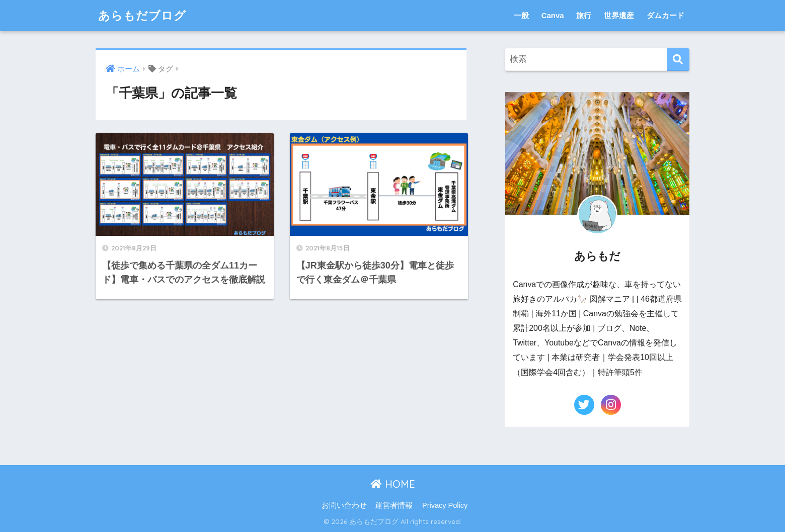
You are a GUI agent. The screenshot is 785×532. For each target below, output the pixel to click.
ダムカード (665, 15)
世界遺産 (619, 15)
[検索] (678, 60)
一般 (521, 15)
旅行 (584, 15)
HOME (393, 484)
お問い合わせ (344, 505)
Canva (553, 15)
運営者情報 (394, 505)
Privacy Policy (445, 505)
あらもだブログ (142, 15)
